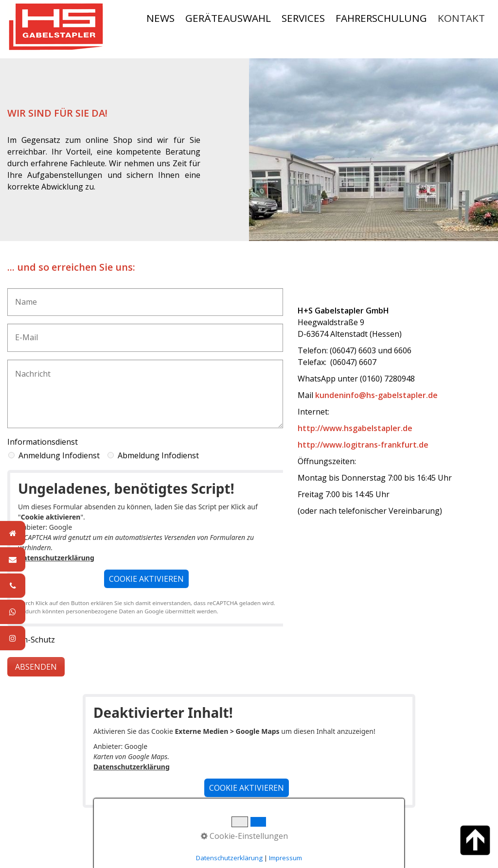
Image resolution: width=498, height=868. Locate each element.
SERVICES (303, 18)
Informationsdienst (43, 442)
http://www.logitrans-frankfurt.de (363, 445)
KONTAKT (461, 18)
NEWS (160, 18)
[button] (146, 579)
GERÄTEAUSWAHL (228, 18)
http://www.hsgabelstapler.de (355, 428)
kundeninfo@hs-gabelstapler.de (376, 395)
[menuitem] (161, 18)
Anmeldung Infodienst (59, 455)
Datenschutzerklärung (56, 558)
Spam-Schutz (31, 640)
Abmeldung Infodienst (158, 455)
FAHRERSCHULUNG (381, 18)
